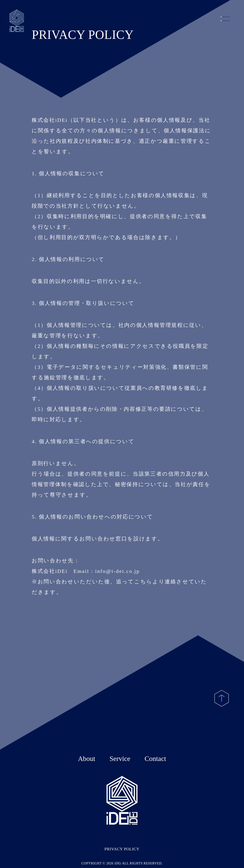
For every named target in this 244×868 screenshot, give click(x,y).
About (87, 759)
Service (120, 759)
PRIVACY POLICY (122, 849)
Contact (155, 759)
